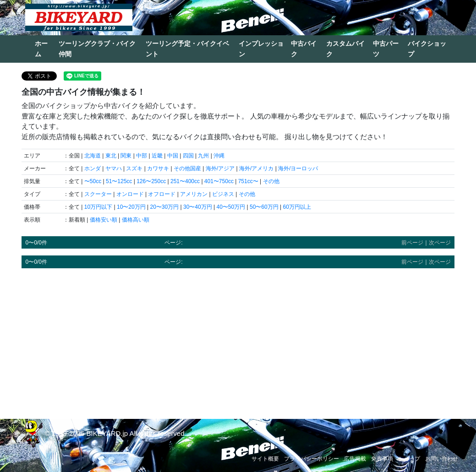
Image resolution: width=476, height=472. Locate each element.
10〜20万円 (131, 207)
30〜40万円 (198, 207)
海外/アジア (220, 168)
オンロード (130, 194)
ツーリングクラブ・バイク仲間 (97, 49)
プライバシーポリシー (312, 459)
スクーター (98, 194)
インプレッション (261, 49)
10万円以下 (98, 207)
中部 (142, 156)
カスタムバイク (345, 49)
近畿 (157, 156)
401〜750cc (219, 181)
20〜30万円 (164, 207)
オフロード (162, 194)
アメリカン (194, 194)
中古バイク (304, 49)
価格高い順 (136, 220)
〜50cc (93, 181)
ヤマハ (114, 168)
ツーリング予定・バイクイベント (187, 49)
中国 (173, 156)
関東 (126, 156)
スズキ (134, 168)
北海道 (93, 156)
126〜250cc (151, 181)
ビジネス (223, 194)
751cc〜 (248, 181)
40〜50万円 (231, 207)
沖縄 (219, 156)
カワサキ (158, 168)
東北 (111, 156)
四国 (188, 156)
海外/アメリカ (256, 168)
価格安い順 (104, 220)
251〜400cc (185, 181)
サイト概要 (265, 459)
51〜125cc (119, 181)
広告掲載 (355, 459)
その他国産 (187, 168)
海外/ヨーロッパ (298, 168)
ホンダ (93, 168)
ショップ (409, 459)
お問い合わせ (442, 459)
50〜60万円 (264, 207)
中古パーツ (386, 49)
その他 (271, 181)
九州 (203, 156)
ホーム (41, 49)
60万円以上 (297, 207)
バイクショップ (427, 49)
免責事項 (382, 459)
